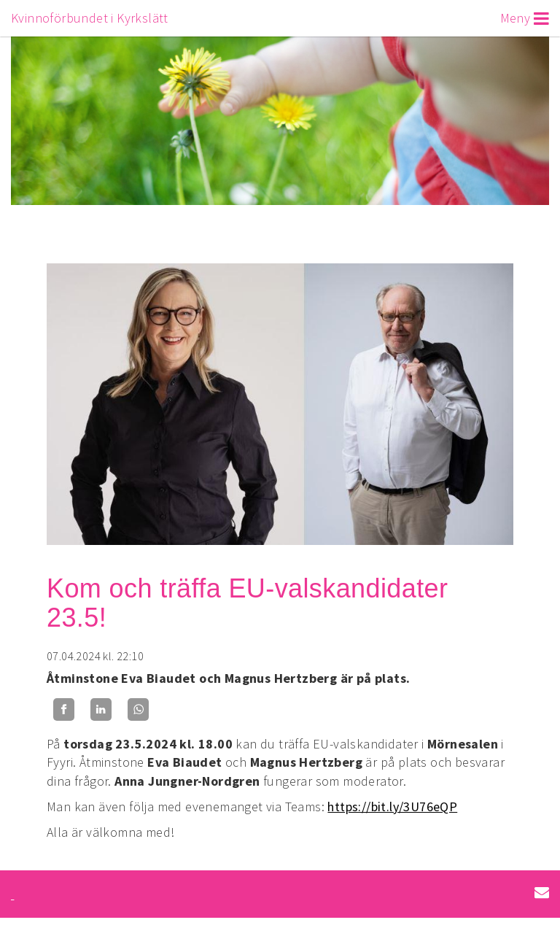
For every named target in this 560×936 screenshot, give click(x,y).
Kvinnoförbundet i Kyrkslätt (90, 18)
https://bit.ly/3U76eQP (392, 807)
